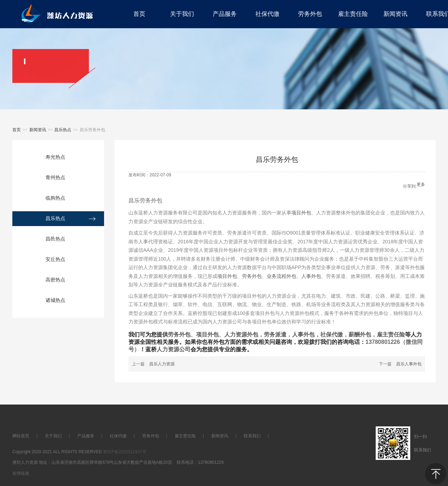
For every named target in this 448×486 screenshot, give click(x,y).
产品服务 (86, 436)
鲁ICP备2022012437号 (125, 452)
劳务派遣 (275, 335)
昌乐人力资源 (162, 364)
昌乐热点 (63, 130)
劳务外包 (252, 276)
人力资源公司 (174, 349)
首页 (17, 130)
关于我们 (53, 436)
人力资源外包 (241, 335)
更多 (421, 184)
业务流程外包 (281, 276)
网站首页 (21, 436)
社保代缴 (332, 335)
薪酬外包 (360, 335)
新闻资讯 (38, 130)
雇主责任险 (391, 335)
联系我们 (252, 436)
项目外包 (301, 213)
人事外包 (311, 276)
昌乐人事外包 (409, 364)
